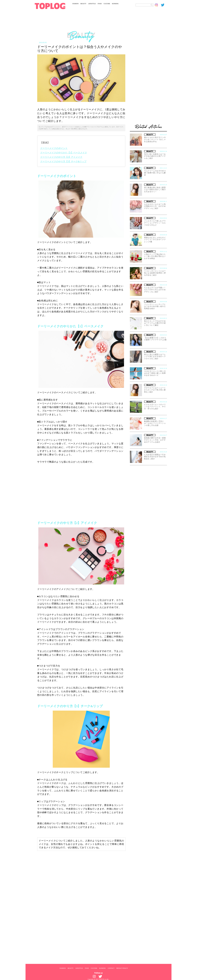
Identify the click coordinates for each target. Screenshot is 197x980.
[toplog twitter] (164, 5)
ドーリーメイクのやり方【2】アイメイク (61, 157)
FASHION (75, 4)
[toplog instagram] (158, 5)
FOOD (100, 4)
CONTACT (111, 968)
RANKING (115, 4)
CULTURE (107, 4)
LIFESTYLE (92, 4)
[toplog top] (50, 6)
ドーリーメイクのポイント (54, 148)
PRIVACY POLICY (122, 968)
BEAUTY (83, 4)
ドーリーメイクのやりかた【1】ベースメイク (64, 153)
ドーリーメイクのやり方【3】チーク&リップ (63, 161)
